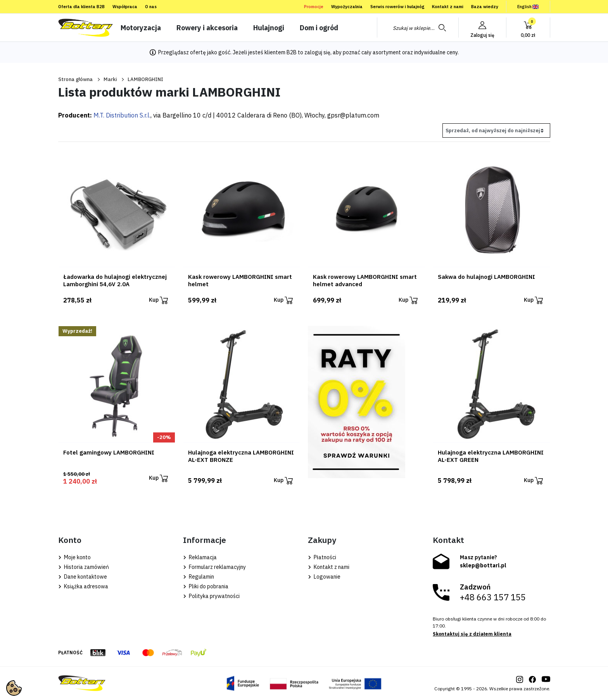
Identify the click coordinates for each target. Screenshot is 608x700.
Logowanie (324, 577)
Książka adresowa (83, 586)
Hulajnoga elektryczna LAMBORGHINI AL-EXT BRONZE (241, 456)
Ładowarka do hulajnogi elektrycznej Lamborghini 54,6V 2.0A (115, 280)
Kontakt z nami (448, 7)
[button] (528, 28)
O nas (151, 7)
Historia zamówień (84, 567)
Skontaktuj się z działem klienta (472, 634)
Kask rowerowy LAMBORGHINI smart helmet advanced (365, 280)
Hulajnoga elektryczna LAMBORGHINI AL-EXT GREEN (491, 456)
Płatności (322, 557)
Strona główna (75, 79)
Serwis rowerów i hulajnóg (397, 7)
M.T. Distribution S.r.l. (122, 115)
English (528, 7)
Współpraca (125, 7)
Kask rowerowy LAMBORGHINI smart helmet (240, 280)
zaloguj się (317, 52)
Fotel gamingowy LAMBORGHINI (109, 452)
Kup (158, 300)
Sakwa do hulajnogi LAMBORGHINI (486, 277)
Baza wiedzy (485, 7)
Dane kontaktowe (83, 577)
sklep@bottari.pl (483, 565)
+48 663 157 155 (493, 597)
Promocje (314, 7)
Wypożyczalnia (347, 7)
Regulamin (199, 577)
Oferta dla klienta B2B (81, 7)
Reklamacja (200, 557)
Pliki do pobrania (206, 586)
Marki (110, 79)
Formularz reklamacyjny (214, 567)
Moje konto (74, 557)
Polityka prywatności (211, 596)
